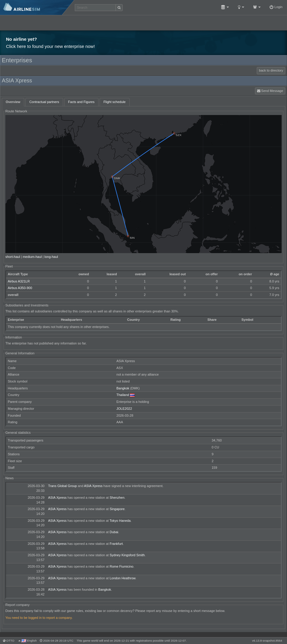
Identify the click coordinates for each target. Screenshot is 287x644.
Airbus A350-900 (20, 288)
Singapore (117, 509)
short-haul (13, 257)
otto (10, 641)
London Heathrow (122, 578)
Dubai (114, 532)
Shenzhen (117, 498)
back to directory (271, 70)
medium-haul (32, 257)
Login (276, 7)
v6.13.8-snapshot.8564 (267, 641)
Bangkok (123, 388)
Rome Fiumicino (121, 566)
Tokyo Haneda (120, 521)
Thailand (123, 395)
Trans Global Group (63, 486)
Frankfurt (116, 544)
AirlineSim (37, 7)
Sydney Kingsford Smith (127, 555)
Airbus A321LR (19, 281)
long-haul (51, 257)
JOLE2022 (124, 409)
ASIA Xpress (93, 486)
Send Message (270, 91)
